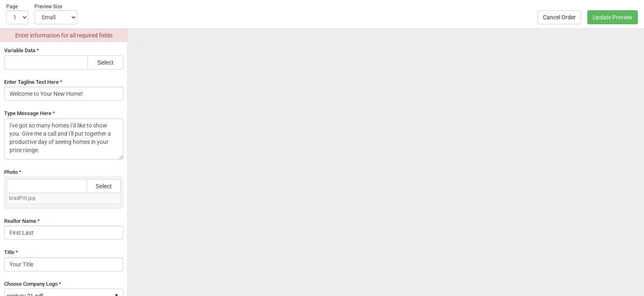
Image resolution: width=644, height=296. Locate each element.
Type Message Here (30, 113)
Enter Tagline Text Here (33, 82)
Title (11, 252)
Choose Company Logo (33, 284)
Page (12, 7)
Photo (13, 172)
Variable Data (22, 50)
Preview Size (48, 7)
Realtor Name (22, 221)
